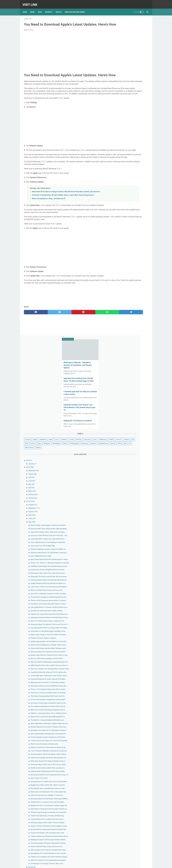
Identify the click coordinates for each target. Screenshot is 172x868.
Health (60, 9)
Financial (119, 126)
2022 (122, 201)
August (124, 173)
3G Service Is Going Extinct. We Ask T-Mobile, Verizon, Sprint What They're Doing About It (63, 217)
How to (119, 130)
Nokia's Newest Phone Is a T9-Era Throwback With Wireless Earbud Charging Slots (131, 848)
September (125, 170)
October (124, 204)
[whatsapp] (82, 337)
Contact (81, 865)
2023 (121, 166)
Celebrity (125, 122)
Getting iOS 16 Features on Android (131, 100)
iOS (133, 130)
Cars (118, 122)
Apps (41, 9)
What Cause (125, 147)
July (123, 177)
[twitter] (49, 337)
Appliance (134, 118)
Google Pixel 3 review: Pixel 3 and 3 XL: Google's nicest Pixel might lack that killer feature (131, 830)
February (124, 194)
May (123, 183)
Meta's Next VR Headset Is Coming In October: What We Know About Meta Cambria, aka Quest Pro (66, 214)
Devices (140, 122)
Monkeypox (135, 135)
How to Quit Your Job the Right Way (134, 259)
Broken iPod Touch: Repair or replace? (135, 409)
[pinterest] (66, 337)
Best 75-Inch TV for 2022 (130, 642)
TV (117, 147)
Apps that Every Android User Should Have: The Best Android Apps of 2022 (131, 57)
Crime (133, 122)
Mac (118, 135)
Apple (126, 118)
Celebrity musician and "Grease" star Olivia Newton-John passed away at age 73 (131, 86)
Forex (127, 126)
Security (50, 9)
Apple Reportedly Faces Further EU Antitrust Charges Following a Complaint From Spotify (131, 815)
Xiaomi (134, 147)
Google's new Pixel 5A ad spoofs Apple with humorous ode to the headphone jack (133, 839)
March (123, 190)
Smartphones (121, 143)
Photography (121, 139)
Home (26, 9)
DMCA (97, 865)
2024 (120, 160)
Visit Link (31, 3)
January (124, 163)
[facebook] (32, 337)
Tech (137, 143)
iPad (138, 130)
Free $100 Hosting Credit (76, 9)
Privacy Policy (89, 865)
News (34, 9)
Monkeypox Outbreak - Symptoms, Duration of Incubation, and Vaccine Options (131, 41)
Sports (130, 143)
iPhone (145, 130)
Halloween (135, 126)
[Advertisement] (66, 53)
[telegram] (99, 337)
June (123, 180)
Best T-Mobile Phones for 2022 (132, 274)
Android (119, 118)
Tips (143, 143)
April (123, 187)
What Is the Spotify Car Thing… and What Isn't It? (49, 220)
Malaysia (125, 135)
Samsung (131, 139)
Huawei (126, 130)
